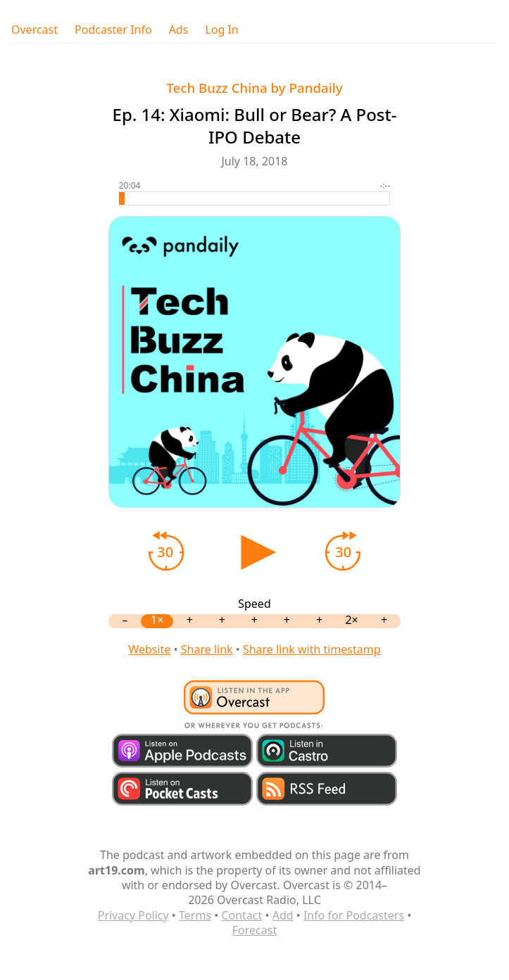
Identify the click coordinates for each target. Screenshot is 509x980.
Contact (241, 915)
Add (283, 915)
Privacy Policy (133, 915)
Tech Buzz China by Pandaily (254, 88)
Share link (207, 649)
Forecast (255, 930)
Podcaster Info (113, 30)
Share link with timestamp (312, 649)
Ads (179, 30)
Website (149, 649)
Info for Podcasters (354, 915)
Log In (221, 30)
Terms (195, 915)
